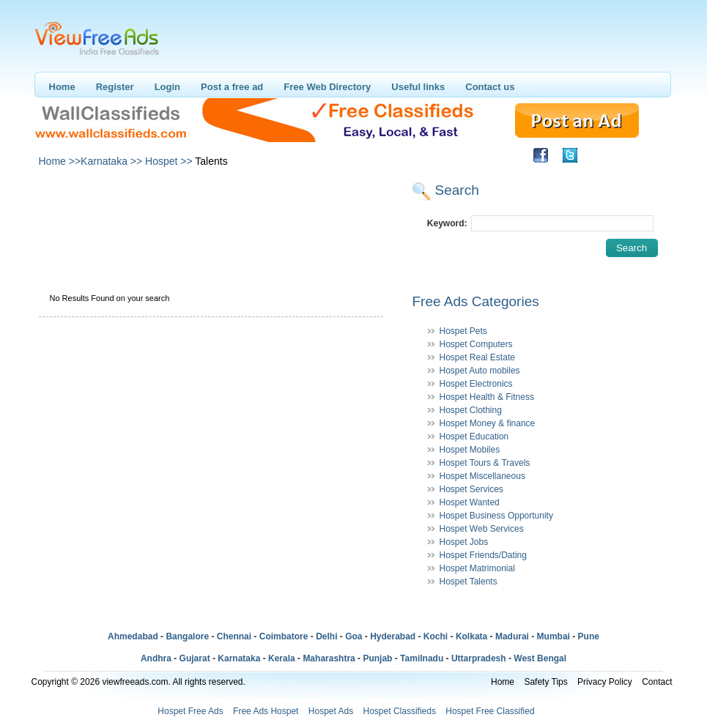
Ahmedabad (133, 636)
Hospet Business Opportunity (496, 516)
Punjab (377, 658)
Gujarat (195, 658)
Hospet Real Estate (477, 357)
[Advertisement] (210, 211)
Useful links (418, 87)
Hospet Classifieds (400, 711)
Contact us (490, 87)
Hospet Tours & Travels (485, 463)
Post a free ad (232, 87)
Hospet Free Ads (190, 711)
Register (115, 87)
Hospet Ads (331, 711)
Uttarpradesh (479, 658)
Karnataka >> (111, 161)
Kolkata (471, 636)
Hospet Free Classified (490, 711)
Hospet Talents (469, 582)
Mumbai (554, 636)
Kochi (436, 636)
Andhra (156, 658)
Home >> (60, 161)
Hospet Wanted (470, 502)
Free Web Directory (327, 87)
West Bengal (540, 658)
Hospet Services (471, 489)
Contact (657, 682)
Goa (353, 636)
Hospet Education (474, 437)
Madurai (512, 636)
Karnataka (239, 658)
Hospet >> (169, 161)
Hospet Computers (476, 344)
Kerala (282, 658)
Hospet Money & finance (488, 423)
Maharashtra (329, 658)
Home (62, 87)
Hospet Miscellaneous (482, 476)
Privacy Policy (605, 682)
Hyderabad (393, 636)
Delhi (326, 636)
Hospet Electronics (476, 384)
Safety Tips (545, 682)
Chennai (234, 636)
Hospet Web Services (482, 529)
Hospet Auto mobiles (480, 371)
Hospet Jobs (464, 542)
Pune (589, 636)
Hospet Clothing (471, 410)
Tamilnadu (422, 658)
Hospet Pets (463, 331)
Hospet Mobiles (470, 450)
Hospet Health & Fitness (487, 397)
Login (167, 87)
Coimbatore (284, 636)
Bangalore (187, 636)
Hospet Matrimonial (477, 568)
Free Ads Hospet (266, 711)
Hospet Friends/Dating (483, 555)
